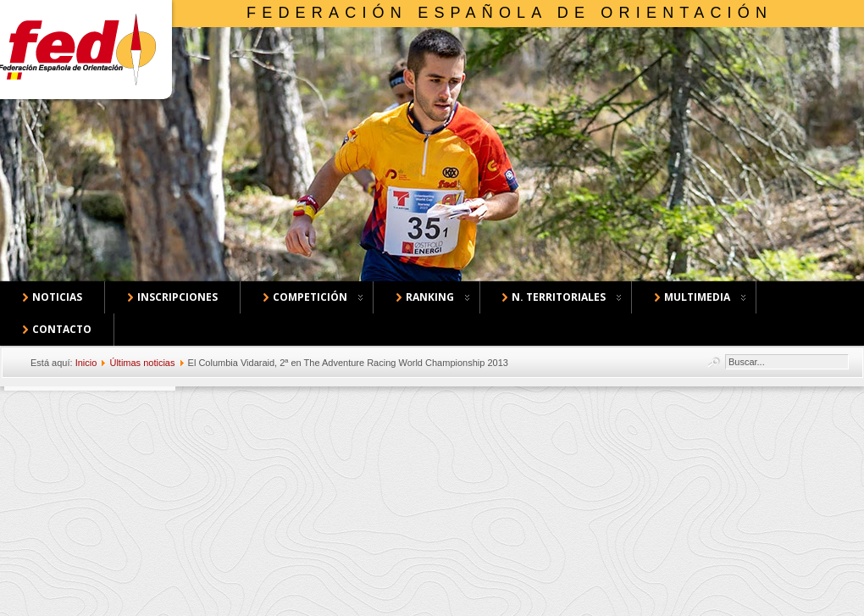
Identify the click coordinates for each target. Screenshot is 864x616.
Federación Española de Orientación (510, 13)
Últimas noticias (142, 363)
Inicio (86, 363)
